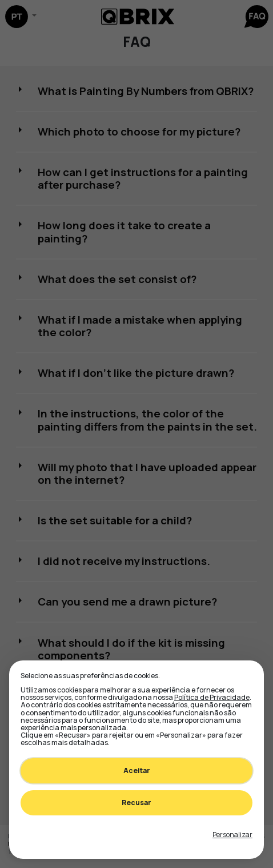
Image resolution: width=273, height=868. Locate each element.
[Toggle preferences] (232, 835)
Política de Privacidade (212, 697)
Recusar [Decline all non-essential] (136, 803)
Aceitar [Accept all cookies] (137, 771)
